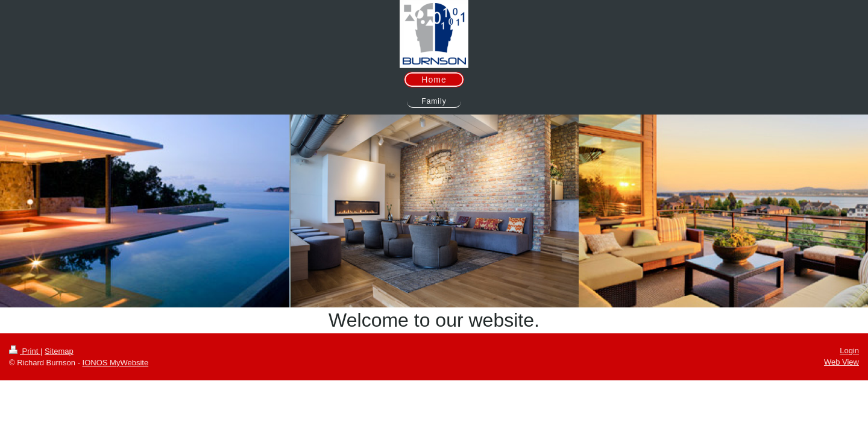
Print (25, 351)
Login (849, 351)
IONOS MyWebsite (116, 363)
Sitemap (59, 351)
